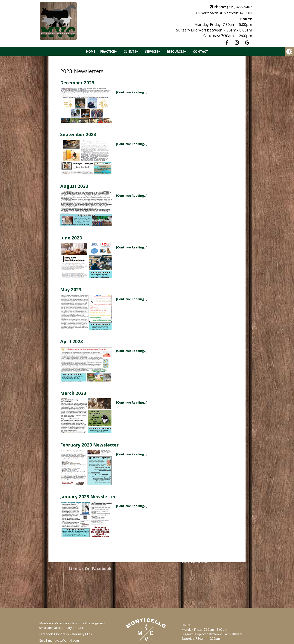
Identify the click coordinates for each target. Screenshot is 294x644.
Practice (108, 52)
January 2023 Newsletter (88, 496)
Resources (176, 52)
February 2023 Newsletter (89, 445)
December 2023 (77, 83)
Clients (130, 52)
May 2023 (71, 289)
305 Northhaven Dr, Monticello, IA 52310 (224, 13)
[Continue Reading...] (132, 92)
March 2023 (73, 393)
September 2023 (78, 134)
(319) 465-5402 (240, 7)
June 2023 (71, 238)
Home (91, 52)
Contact (201, 52)
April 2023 (72, 341)
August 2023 (74, 186)
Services (152, 52)
